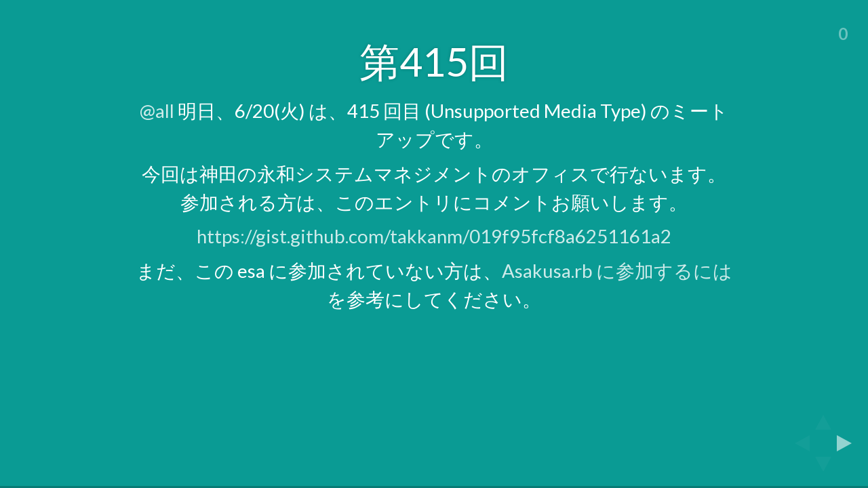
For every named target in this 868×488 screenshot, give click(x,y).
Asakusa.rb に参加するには (617, 271)
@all (157, 111)
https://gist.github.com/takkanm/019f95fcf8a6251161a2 (434, 236)
